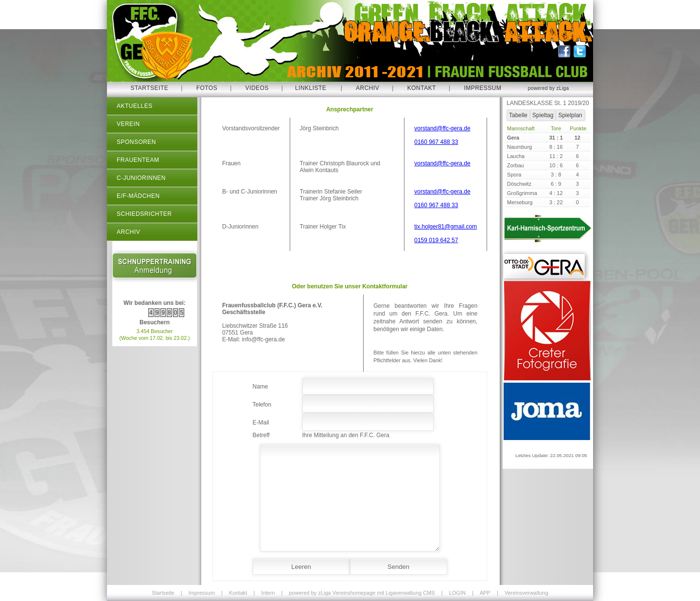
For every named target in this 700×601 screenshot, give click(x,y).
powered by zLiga (549, 88)
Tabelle (518, 115)
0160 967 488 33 (436, 142)
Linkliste (311, 88)
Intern (268, 593)
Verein (128, 124)
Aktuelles (135, 106)
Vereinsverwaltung (526, 593)
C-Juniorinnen (141, 178)
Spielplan (570, 115)
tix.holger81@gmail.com (446, 227)
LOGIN (457, 593)
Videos (257, 88)
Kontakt (422, 88)
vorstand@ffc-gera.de (442, 128)
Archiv (367, 88)
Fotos (207, 88)
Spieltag (543, 115)
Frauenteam (138, 160)
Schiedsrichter (144, 214)
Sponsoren (136, 142)
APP (485, 593)
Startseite (149, 88)
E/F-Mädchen (138, 196)
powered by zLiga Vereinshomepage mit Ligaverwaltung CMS (362, 593)
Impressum (482, 88)
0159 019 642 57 (436, 240)
